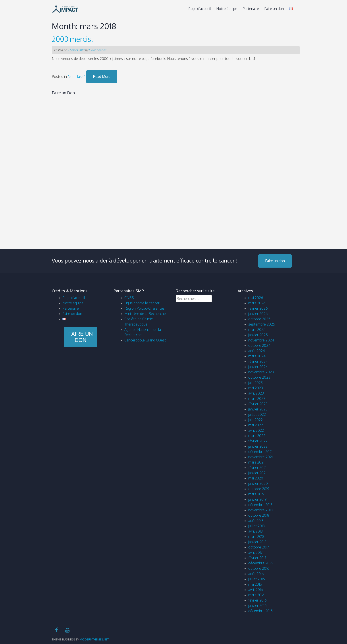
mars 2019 (256, 494)
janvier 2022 (258, 446)
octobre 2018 (259, 515)
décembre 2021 (260, 452)
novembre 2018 (260, 510)
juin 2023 (255, 383)
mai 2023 (256, 388)
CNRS (129, 298)
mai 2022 (256, 425)
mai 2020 (256, 478)
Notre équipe (227, 9)
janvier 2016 (257, 606)
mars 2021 (256, 462)
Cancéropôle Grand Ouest (145, 340)
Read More (102, 77)
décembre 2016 (260, 563)
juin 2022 (255, 420)
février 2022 (258, 441)
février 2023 (258, 404)
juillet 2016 (257, 579)
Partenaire (251, 9)
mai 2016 (255, 584)
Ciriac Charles (97, 50)
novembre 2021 (260, 457)
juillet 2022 (257, 414)
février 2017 (257, 558)
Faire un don (274, 9)
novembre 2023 (261, 372)
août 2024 (257, 351)
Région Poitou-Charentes (145, 308)
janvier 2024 (258, 367)
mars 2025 (257, 330)
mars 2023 (257, 399)
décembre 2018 (260, 505)
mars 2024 (257, 356)
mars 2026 (257, 303)
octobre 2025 (259, 319)
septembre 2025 (262, 324)
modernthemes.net (94, 639)
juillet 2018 (256, 526)
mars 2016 (256, 595)
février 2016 (257, 600)
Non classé (77, 77)
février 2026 (258, 308)
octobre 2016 (259, 568)
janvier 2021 (257, 473)
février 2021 (257, 468)
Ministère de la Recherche (145, 314)
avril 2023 (256, 393)
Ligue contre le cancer (142, 303)
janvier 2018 (257, 542)
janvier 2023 (258, 409)
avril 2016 (256, 590)
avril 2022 (256, 430)
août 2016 (256, 574)
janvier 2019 (257, 499)
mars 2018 (256, 537)
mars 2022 (257, 436)
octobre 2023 (259, 377)
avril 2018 (255, 531)
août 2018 (256, 521)
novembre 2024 (261, 340)
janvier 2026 (258, 314)
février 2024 (258, 361)
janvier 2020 (258, 483)
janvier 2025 (258, 335)
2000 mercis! (72, 39)
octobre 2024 (259, 345)
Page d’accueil (200, 9)
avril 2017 (255, 552)
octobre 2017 (259, 547)
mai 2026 (256, 298)
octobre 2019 (259, 489)
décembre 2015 (260, 611)
